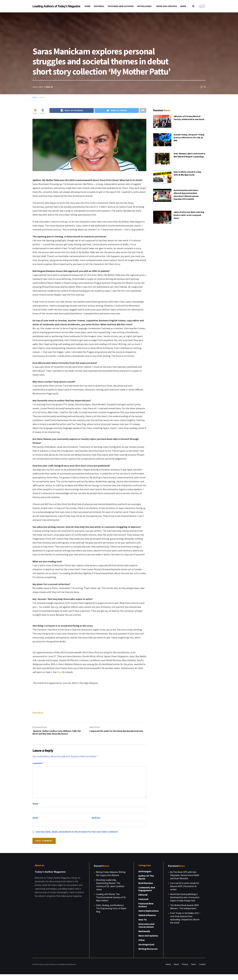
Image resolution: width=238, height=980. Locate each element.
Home (88, 6)
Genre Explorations (149, 917)
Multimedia (144, 937)
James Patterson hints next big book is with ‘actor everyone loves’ (189, 215)
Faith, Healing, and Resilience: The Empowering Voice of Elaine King (111, 914)
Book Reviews (146, 889)
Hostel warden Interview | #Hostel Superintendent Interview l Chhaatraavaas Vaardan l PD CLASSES (186, 195)
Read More (38, 713)
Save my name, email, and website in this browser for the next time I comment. (77, 837)
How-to (49, 87)
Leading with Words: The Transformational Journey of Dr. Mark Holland (111, 903)
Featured (143, 905)
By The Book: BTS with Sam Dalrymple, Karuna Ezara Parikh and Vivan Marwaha (185, 881)
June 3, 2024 (37, 87)
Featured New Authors (121, 6)
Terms (193, 970)
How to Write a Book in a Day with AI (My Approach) (187, 173)
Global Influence (147, 921)
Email (36, 824)
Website (96, 824)
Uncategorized (146, 950)
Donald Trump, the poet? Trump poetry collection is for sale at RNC (189, 138)
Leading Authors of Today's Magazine (56, 6)
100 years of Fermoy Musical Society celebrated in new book (189, 118)
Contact (202, 970)
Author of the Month (146, 883)
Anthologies (144, 6)
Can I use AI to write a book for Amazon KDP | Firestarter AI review (185, 892)
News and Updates (167, 6)
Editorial (99, 6)
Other (142, 946)
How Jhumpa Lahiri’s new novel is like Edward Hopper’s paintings (190, 155)
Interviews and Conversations (146, 931)
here (59, 672)
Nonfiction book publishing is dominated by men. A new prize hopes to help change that (185, 903)
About (176, 970)
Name (36, 809)
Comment (39, 769)
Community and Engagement (147, 895)
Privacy (185, 970)
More (183, 6)
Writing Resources (148, 955)
